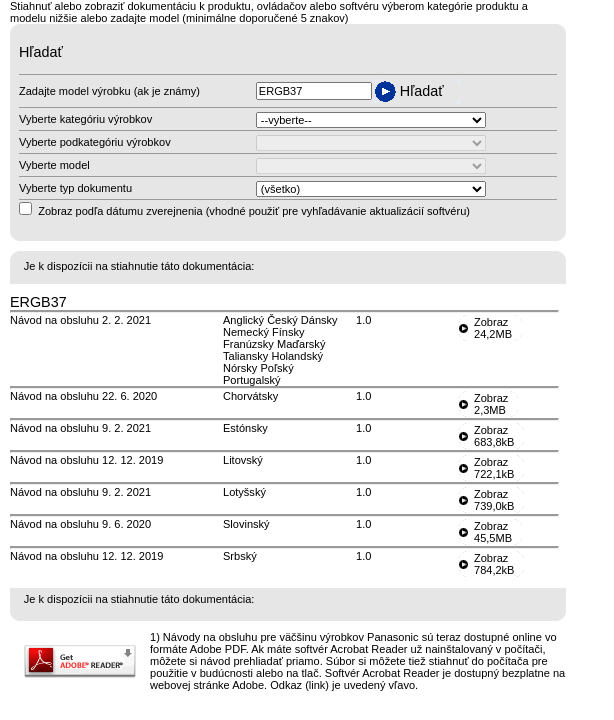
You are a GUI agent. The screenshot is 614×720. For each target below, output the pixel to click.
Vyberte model (54, 165)
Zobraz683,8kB (494, 436)
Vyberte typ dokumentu (75, 188)
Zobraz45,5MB (493, 532)
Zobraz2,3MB (491, 404)
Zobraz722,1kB (494, 468)
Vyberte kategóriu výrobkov (85, 119)
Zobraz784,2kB (494, 564)
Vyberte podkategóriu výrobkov (95, 142)
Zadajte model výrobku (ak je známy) (109, 91)
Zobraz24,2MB (493, 328)
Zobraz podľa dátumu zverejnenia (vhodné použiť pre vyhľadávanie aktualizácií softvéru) (254, 211)
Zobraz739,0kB (494, 500)
